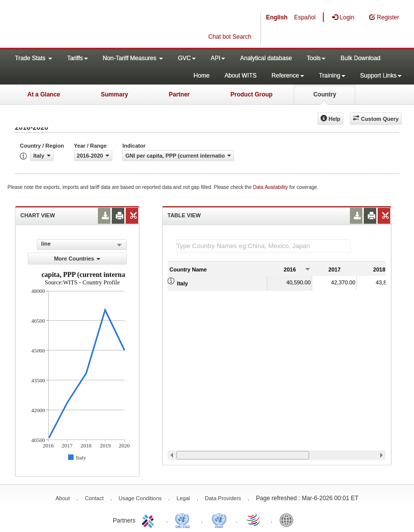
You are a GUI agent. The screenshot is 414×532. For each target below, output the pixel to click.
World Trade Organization (254, 520)
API (218, 58)
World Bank (289, 520)
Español (305, 17)
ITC (150, 520)
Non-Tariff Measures (133, 58)
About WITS (241, 76)
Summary (115, 94)
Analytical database (266, 58)
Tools (316, 58)
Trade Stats (34, 58)
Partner (179, 94)
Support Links (381, 76)
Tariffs (78, 58)
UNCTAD (184, 520)
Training (332, 76)
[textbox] (263, 246)
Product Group (252, 94)
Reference (288, 76)
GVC (187, 58)
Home (202, 76)
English (277, 17)
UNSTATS (219, 520)
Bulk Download (360, 58)
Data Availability (271, 187)
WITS (99, 25)
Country (325, 94)
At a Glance (44, 94)
